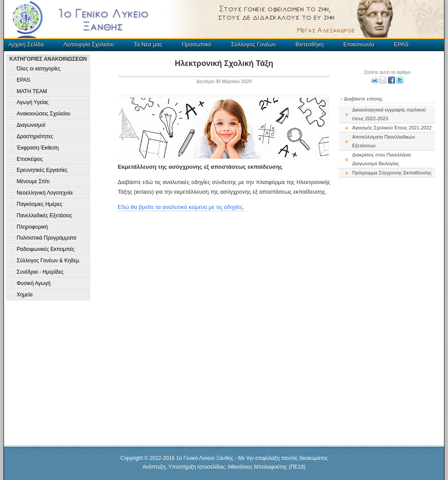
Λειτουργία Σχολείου (89, 44)
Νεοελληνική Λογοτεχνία (45, 193)
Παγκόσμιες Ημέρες (39, 204)
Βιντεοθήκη (309, 44)
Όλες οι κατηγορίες (38, 69)
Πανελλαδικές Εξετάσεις (44, 216)
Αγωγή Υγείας (33, 102)
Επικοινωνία (359, 44)
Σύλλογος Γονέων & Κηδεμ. (49, 261)
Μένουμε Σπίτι (33, 181)
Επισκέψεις (30, 159)
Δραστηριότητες (35, 136)
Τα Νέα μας (148, 44)
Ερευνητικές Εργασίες (42, 170)
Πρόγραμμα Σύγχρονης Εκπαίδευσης (392, 173)
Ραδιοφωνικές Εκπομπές (45, 249)
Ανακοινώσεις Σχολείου (44, 114)
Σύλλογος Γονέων (253, 44)
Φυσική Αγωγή (33, 283)
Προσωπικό (197, 44)
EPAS (401, 44)
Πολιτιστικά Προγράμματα (46, 238)
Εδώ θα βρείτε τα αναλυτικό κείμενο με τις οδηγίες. (181, 207)
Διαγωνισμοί (31, 125)
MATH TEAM (32, 91)
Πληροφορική (32, 227)
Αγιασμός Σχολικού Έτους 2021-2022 (392, 128)
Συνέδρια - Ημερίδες (40, 272)
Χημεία (25, 295)
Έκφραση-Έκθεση (38, 148)
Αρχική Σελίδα (26, 44)
